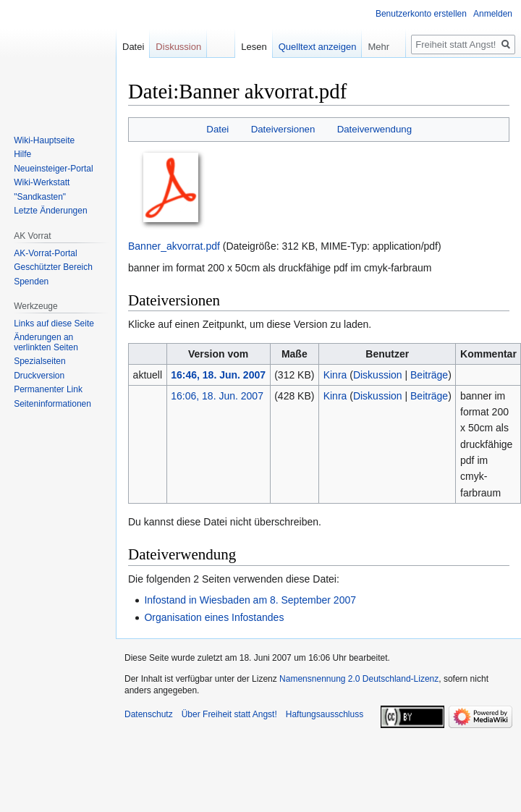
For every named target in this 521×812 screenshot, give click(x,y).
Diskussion (378, 375)
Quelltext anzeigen (318, 47)
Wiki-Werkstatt (42, 182)
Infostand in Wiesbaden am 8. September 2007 (250, 600)
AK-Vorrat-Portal (45, 253)
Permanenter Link (48, 389)
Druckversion (39, 376)
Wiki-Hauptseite (44, 140)
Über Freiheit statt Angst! (229, 714)
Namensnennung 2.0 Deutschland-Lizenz (359, 679)
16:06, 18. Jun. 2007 (217, 396)
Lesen (254, 47)
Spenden (31, 282)
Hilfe (22, 154)
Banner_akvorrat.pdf (174, 246)
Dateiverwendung (375, 129)
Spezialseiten (39, 361)
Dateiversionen (283, 129)
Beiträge (429, 375)
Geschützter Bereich (53, 267)
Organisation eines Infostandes (214, 617)
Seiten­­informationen (52, 404)
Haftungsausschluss (325, 714)
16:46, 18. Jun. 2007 (218, 375)
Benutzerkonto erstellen (421, 14)
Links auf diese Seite (54, 323)
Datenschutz (149, 714)
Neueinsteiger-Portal (53, 169)
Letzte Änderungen (50, 211)
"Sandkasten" (40, 197)
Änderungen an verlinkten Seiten (46, 342)
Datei (217, 129)
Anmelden (493, 14)
